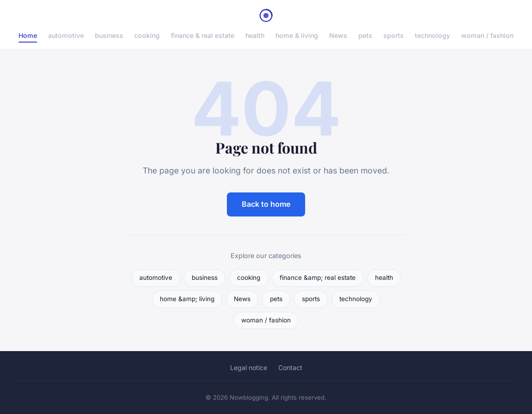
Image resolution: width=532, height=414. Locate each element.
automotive (66, 35)
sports (394, 35)
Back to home (266, 204)
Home (28, 35)
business (109, 35)
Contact (290, 368)
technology (432, 35)
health (255, 35)
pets (365, 35)
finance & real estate (203, 35)
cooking (147, 35)
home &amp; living (187, 299)
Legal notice (249, 368)
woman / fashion (487, 35)
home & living (297, 35)
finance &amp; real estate (318, 278)
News (338, 35)
